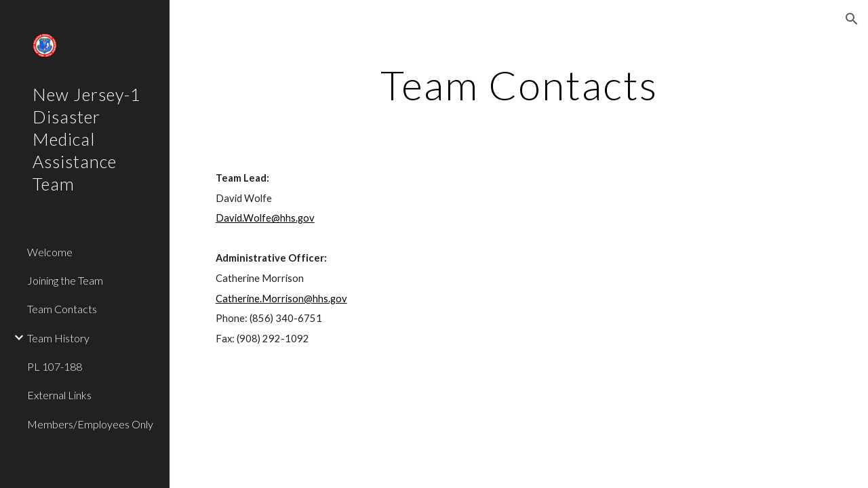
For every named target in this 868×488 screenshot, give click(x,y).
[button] (852, 19)
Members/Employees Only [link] (90, 424)
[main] (519, 85)
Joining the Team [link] (65, 280)
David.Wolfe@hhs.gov (265, 218)
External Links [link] (59, 395)
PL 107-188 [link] (55, 366)
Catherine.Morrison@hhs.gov (281, 299)
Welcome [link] (50, 252)
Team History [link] (58, 338)
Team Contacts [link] (62, 309)
